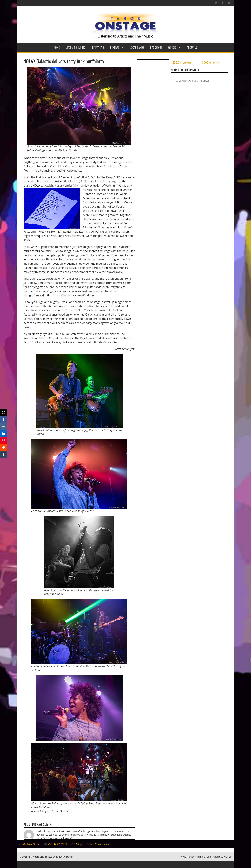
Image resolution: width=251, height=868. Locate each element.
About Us (192, 47)
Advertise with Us (222, 857)
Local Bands (137, 47)
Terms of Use (204, 857)
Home (57, 47)
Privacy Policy (187, 857)
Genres (174, 47)
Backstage (156, 47)
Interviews (98, 47)
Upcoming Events (76, 47)
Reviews (117, 47)
